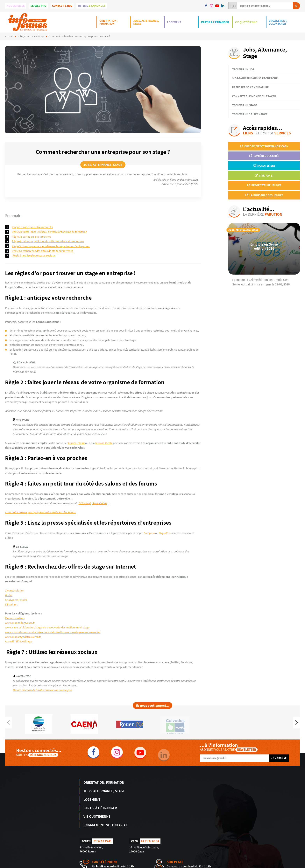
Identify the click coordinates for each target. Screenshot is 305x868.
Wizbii (9, 595)
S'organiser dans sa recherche (255, 78)
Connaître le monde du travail (254, 96)
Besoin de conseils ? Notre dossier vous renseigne (43, 690)
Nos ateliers (264, 166)
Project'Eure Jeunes (264, 185)
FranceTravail (77, 443)
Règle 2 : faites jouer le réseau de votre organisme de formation (50, 232)
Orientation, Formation (108, 22)
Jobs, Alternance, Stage (146, 22)
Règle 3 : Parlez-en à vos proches (32, 237)
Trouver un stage (245, 105)
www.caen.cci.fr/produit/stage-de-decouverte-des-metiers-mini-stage (47, 627)
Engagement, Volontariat (278, 22)
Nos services (16, 6)
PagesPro (164, 533)
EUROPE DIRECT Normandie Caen (264, 146)
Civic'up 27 (264, 175)
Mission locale (104, 443)
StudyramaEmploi (16, 600)
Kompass (149, 533)
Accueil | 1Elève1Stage (18, 641)
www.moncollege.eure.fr (20, 623)
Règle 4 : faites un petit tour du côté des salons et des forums (48, 241)
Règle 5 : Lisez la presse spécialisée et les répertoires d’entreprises (51, 246)
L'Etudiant (11, 604)
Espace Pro (38, 6)
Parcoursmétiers (15, 618)
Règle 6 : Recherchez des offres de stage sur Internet (43, 251)
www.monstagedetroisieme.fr (23, 637)
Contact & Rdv (62, 6)
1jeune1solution (15, 590)
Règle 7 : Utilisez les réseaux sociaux (34, 255)
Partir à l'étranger (215, 22)
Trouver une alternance (250, 114)
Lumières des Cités (264, 156)
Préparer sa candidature (250, 87)
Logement (174, 22)
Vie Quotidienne (246, 22)
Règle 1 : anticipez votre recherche (32, 227)
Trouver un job (243, 69)
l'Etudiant (85, 503)
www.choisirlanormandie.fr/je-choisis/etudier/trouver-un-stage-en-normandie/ (53, 632)
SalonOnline (99, 503)
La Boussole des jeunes (264, 195)
